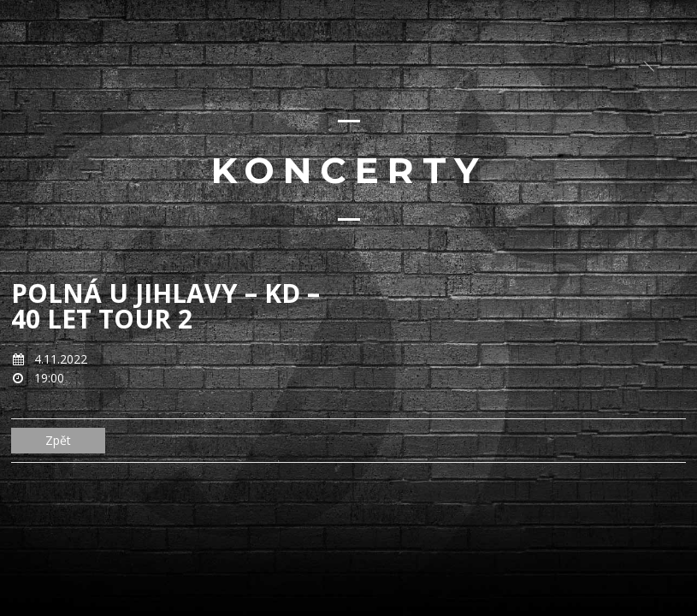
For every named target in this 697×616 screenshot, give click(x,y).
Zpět (58, 440)
